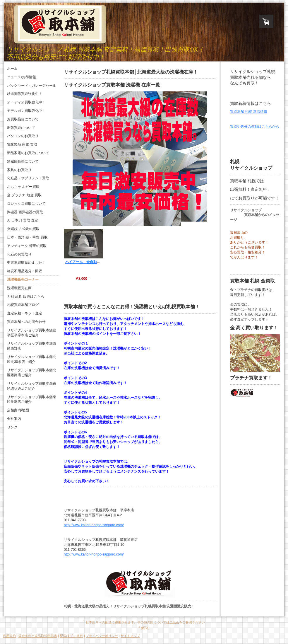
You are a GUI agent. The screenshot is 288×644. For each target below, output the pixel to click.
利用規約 (9, 636)
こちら (174, 622)
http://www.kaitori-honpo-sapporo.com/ (94, 525)
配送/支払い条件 (71, 636)
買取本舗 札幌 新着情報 (249, 112)
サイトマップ (130, 636)
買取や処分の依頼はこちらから (255, 127)
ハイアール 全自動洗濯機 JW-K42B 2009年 (103, 262)
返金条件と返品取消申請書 (38, 636)
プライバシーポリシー (102, 636)
